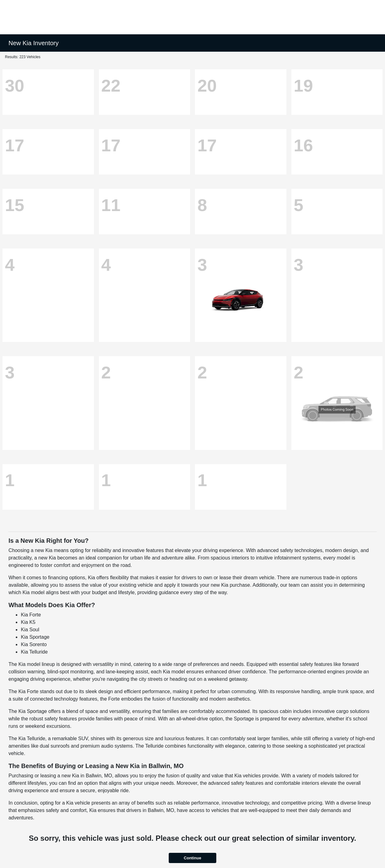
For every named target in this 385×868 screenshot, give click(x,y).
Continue (192, 858)
